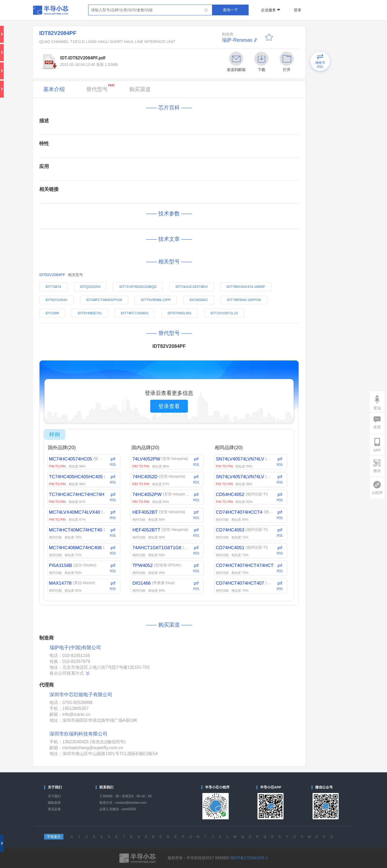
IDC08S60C (199, 300)
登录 (298, 10)
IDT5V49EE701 (90, 313)
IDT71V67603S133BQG (138, 287)
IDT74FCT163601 (135, 313)
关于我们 (54, 796)
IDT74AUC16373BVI (192, 287)
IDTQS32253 (90, 287)
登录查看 (169, 406)
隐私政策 (54, 803)
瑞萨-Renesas (237, 40)
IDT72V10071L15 (224, 313)
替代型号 (100, 88)
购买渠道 (140, 89)
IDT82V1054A (56, 300)
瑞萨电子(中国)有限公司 (75, 648)
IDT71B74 (53, 287)
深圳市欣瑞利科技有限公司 (78, 734)
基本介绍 (54, 89)
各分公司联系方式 (70, 673)
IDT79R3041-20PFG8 (244, 300)
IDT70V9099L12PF (156, 300)
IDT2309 (52, 313)
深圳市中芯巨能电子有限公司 (81, 695)
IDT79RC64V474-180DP (246, 287)
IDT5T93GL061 (180, 313)
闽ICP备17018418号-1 (249, 858)
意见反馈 (54, 809)
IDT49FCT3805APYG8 (104, 300)
